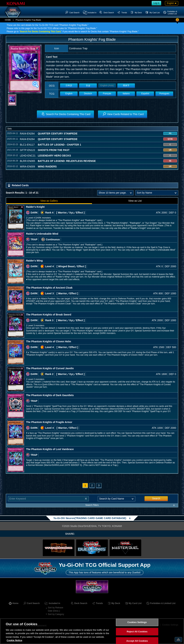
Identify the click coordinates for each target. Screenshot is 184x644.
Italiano (126, 94)
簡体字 (126, 85)
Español (145, 94)
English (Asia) (107, 85)
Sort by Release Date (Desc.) (55, 609)
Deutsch (88, 94)
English (69, 94)
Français (107, 94)
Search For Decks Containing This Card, (41, 32)
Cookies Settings (137, 622)
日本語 (69, 85)
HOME (8, 20)
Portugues (164, 94)
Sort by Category (56, 614)
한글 (88, 85)
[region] (92, 631)
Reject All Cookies (137, 632)
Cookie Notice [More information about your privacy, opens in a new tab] (14, 640)
